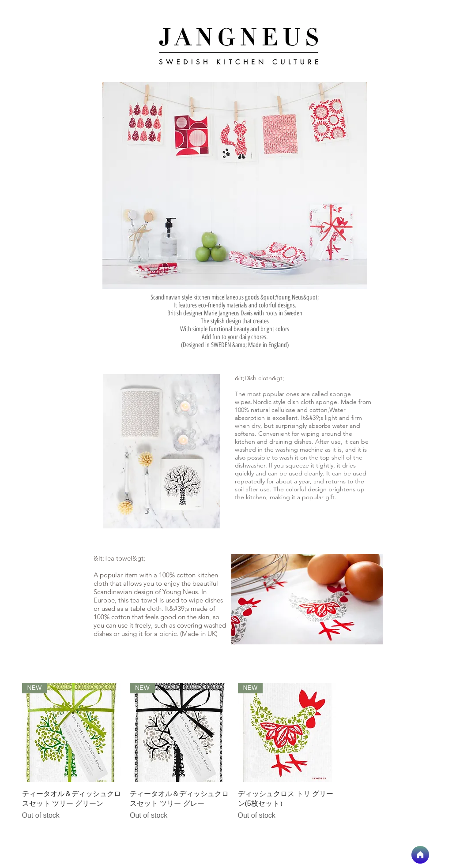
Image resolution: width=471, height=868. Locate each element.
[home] (420, 855)
